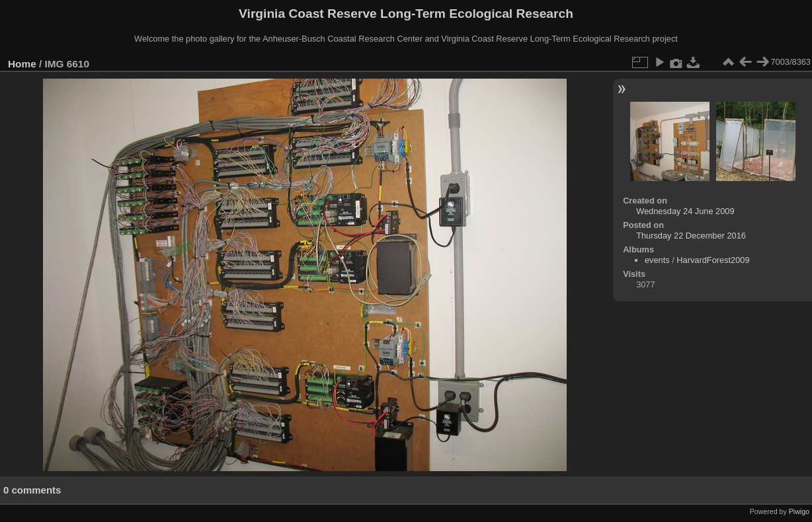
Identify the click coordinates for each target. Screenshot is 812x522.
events (657, 260)
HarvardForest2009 (713, 260)
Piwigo (799, 511)
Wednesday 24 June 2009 (685, 211)
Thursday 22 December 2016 (691, 236)
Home (22, 64)
